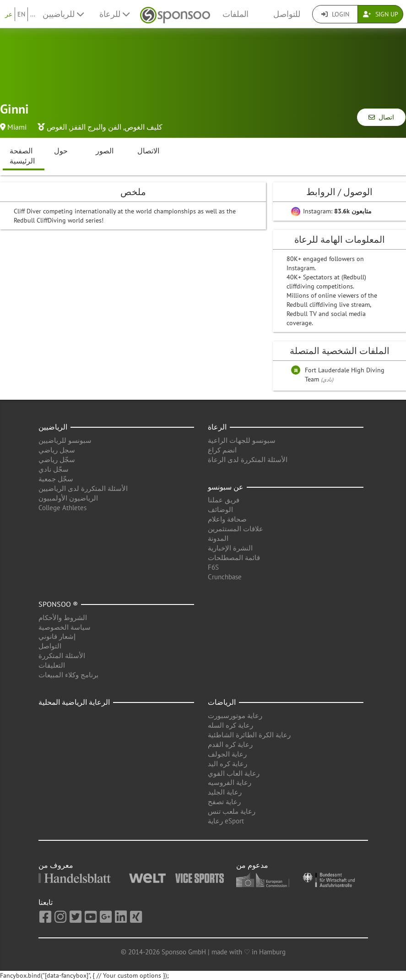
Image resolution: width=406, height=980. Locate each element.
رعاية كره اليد (227, 764)
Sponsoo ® (58, 604)
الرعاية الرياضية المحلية (74, 702)
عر (9, 14)
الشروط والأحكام (63, 618)
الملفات (235, 14)
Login (335, 14)
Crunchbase (225, 577)
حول (61, 151)
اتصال (381, 117)
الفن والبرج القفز (96, 127)
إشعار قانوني (57, 636)
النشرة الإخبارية (230, 548)
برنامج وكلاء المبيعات (68, 675)
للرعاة (114, 14)
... (33, 14)
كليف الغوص (143, 127)
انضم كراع (222, 450)
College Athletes (62, 508)
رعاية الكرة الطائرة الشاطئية (249, 735)
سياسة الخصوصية (65, 627)
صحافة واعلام (227, 519)
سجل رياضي (57, 450)
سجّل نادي (54, 469)
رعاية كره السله (230, 725)
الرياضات (222, 702)
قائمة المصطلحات (234, 558)
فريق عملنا (224, 500)
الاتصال (148, 151)
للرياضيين (63, 14)
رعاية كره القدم (230, 744)
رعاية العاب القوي (234, 773)
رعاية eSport (226, 821)
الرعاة (217, 427)
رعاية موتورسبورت (235, 716)
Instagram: (331, 211)
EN (21, 14)
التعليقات (52, 665)
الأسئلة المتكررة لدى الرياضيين (83, 488)
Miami (17, 127)
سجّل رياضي (57, 460)
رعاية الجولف (227, 754)
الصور (105, 151)
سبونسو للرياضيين (65, 440)
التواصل (50, 646)
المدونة (218, 538)
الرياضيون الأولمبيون (68, 498)
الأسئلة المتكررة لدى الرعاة (248, 460)
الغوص (57, 127)
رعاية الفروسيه (230, 782)
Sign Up (381, 14)
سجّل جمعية (56, 479)
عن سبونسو (226, 487)
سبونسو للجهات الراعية (242, 440)
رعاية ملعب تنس (232, 811)
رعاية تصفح (224, 802)
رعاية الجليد (225, 792)
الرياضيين (53, 427)
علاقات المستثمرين (235, 529)
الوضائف (220, 509)
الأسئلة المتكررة (62, 656)
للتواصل (287, 14)
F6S (213, 567)
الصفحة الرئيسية (22, 156)
